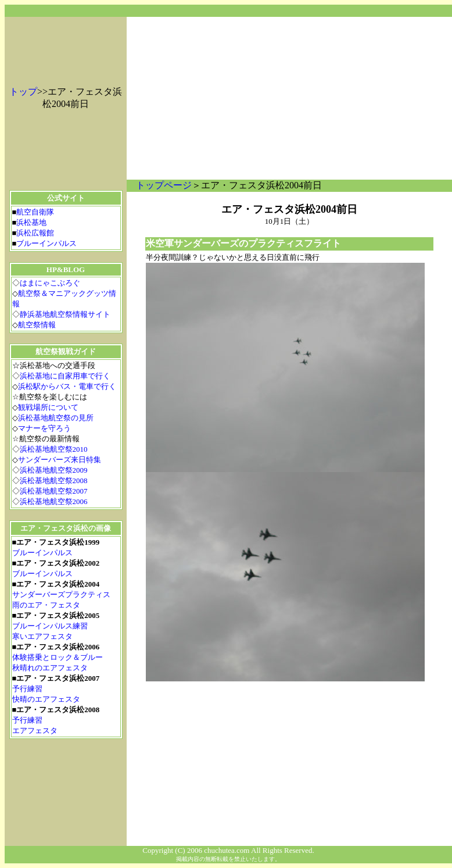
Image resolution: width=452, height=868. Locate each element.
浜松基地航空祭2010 (54, 449)
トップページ (164, 185)
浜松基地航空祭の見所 (56, 418)
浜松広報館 (35, 233)
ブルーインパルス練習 (50, 626)
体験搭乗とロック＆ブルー (58, 657)
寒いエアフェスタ (42, 636)
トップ (23, 92)
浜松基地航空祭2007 (54, 491)
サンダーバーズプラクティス (61, 594)
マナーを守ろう (44, 428)
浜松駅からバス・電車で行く (67, 386)
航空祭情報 (37, 325)
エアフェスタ (35, 731)
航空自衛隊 (35, 212)
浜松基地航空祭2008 (54, 481)
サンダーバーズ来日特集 (60, 460)
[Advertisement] (289, 98)
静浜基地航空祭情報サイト (65, 314)
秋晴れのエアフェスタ (50, 668)
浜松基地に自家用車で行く (65, 376)
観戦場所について (48, 407)
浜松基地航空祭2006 (54, 501)
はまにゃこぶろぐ (50, 283)
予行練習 (27, 689)
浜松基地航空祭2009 (54, 470)
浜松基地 (31, 222)
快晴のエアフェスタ (46, 699)
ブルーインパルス (46, 243)
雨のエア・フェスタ (46, 605)
